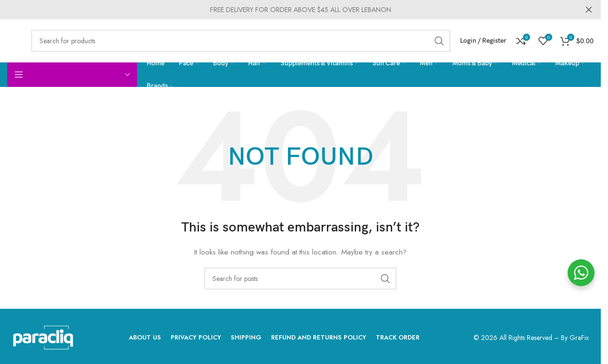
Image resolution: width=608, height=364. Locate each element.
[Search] (241, 41)
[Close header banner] (589, 10)
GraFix (579, 338)
